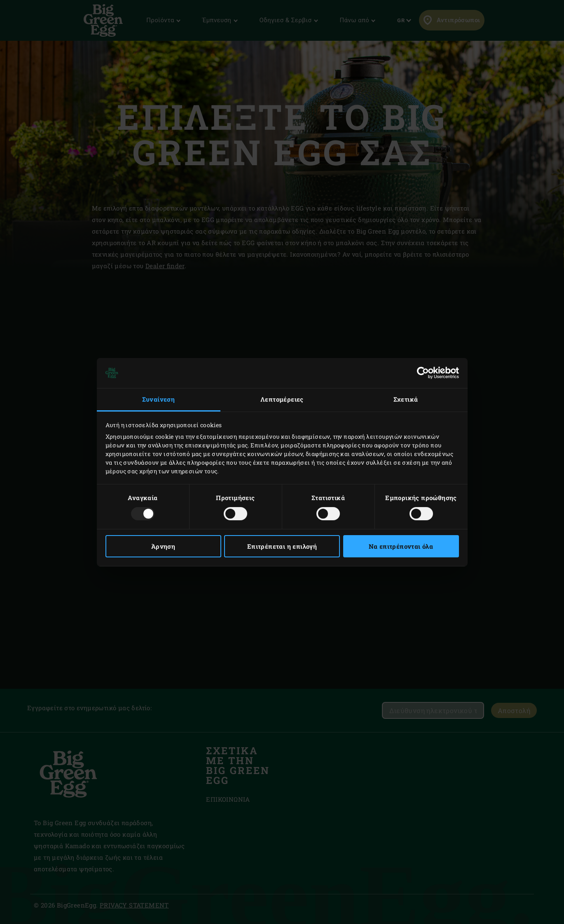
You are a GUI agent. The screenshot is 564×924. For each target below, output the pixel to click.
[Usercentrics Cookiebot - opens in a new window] (423, 373)
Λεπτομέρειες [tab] (282, 399)
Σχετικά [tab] (406, 399)
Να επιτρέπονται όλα (401, 546)
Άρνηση (163, 546)
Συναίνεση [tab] (159, 399)
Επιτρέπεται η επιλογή (282, 546)
